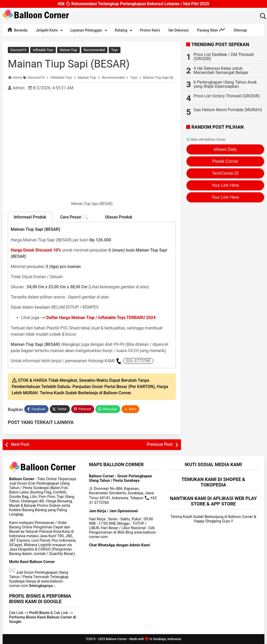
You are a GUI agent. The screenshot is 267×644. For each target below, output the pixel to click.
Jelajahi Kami (50, 30)
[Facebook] (36, 409)
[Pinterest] (83, 409)
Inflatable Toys (43, 50)
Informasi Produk (30, 217)
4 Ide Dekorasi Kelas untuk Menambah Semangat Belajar (221, 70)
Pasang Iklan (211, 30)
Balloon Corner (116, 639)
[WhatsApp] (108, 409)
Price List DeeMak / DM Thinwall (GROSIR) (224, 57)
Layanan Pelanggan (90, 30)
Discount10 (18, 50)
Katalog (124, 30)
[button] (130, 409)
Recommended (94, 50)
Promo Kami (150, 30)
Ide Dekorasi (179, 30)
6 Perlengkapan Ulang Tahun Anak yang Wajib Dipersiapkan (225, 84)
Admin (19, 88)
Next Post (20, 444)
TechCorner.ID (225, 173)
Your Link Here (225, 185)
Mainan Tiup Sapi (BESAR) (69, 64)
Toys (115, 50)
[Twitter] (60, 409)
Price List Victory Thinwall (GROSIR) (227, 96)
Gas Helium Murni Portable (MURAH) (228, 110)
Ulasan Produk (119, 217)
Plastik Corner (225, 161)
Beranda (17, 30)
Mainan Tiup (68, 50)
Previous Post (160, 444)
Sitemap (240, 30)
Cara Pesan (74, 217)
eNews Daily (225, 149)
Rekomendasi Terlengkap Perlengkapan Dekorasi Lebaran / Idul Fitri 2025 (133, 5)
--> (98, 318)
